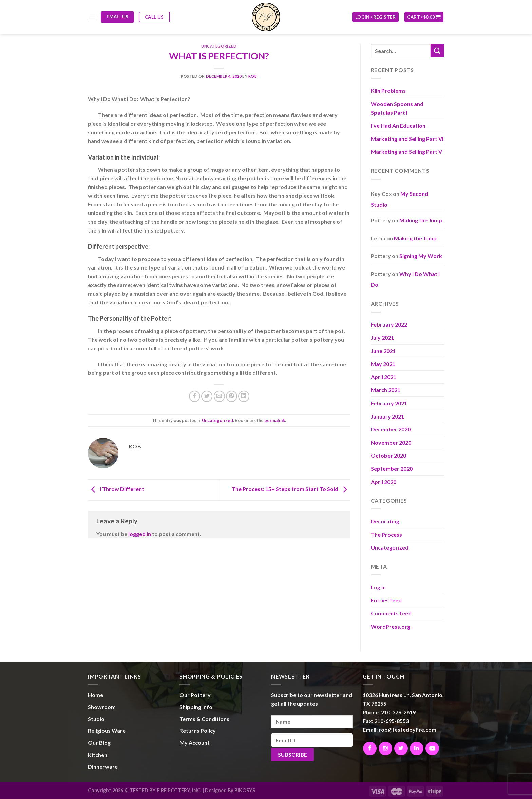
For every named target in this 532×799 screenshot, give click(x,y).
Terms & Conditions (204, 719)
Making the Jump (421, 220)
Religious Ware (107, 731)
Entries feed (386, 600)
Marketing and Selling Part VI (407, 139)
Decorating (385, 521)
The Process (386, 534)
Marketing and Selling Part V (406, 152)
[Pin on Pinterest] (232, 396)
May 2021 (383, 364)
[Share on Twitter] (207, 396)
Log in (378, 587)
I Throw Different (116, 489)
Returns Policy (198, 731)
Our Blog (99, 742)
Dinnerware (103, 767)
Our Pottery (195, 695)
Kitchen (98, 755)
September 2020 (392, 469)
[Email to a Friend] (219, 396)
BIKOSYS (245, 790)
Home (96, 695)
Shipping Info (196, 707)
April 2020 (384, 482)
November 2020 (391, 442)
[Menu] (92, 17)
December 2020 (391, 429)
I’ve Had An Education (398, 125)
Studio (96, 719)
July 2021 (382, 338)
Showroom (102, 707)
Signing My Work (421, 256)
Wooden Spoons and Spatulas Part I (397, 108)
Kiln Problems (388, 90)
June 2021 (383, 351)
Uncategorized (219, 46)
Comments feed (391, 613)
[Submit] (437, 51)
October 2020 (388, 455)
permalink (275, 420)
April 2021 (384, 377)
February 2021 (389, 403)
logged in (140, 534)
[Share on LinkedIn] (244, 396)
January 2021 (387, 416)
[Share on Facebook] (195, 396)
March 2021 (386, 390)
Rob (253, 76)
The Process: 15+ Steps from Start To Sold (291, 489)
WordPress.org (391, 626)
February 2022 (389, 324)
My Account (195, 742)
